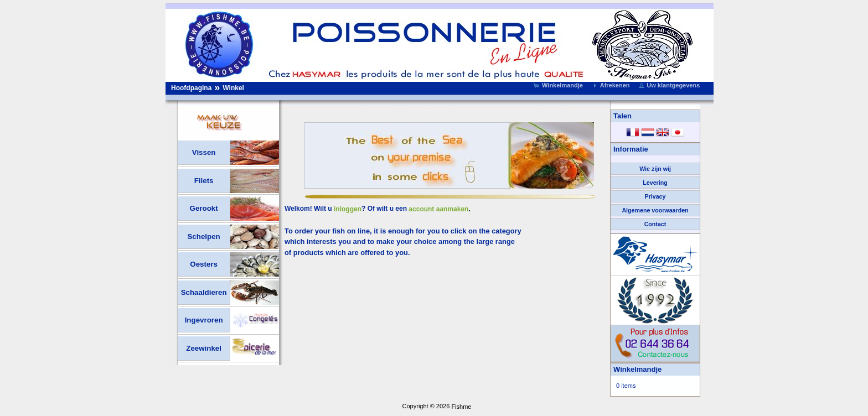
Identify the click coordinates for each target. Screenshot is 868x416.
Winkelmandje (637, 369)
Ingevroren (204, 320)
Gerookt (204, 208)
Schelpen (203, 236)
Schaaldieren (204, 292)
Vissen (204, 152)
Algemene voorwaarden (655, 210)
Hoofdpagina (191, 88)
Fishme (461, 407)
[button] (559, 85)
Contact (655, 224)
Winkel (233, 88)
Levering (655, 183)
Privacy (655, 196)
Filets (204, 181)
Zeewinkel (204, 348)
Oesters (204, 264)
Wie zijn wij (655, 169)
